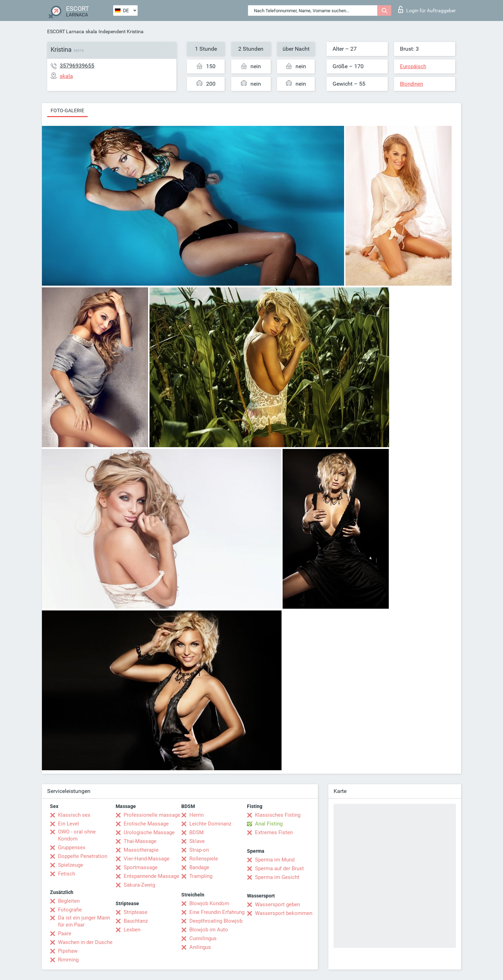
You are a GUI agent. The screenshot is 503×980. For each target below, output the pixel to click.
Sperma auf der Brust (279, 868)
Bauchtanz (136, 921)
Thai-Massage (140, 841)
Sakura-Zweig (139, 885)
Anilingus (200, 947)
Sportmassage (141, 867)
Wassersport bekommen (284, 913)
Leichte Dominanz (210, 824)
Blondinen (411, 84)
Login (427, 9)
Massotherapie (141, 850)
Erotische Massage (146, 824)
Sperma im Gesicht (277, 877)
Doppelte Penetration (83, 856)
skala (91, 31)
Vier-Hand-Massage (147, 859)
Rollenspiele (204, 859)
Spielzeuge (71, 865)
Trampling (201, 876)
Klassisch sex (74, 815)
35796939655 (77, 66)
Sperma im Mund (275, 860)
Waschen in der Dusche (85, 942)
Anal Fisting (269, 824)
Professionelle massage (152, 815)
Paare (65, 933)
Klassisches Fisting (278, 815)
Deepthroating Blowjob (216, 921)
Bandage (199, 867)
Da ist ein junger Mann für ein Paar (84, 921)
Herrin (196, 815)
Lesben (132, 930)
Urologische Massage (149, 832)
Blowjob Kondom (209, 903)
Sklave (197, 841)
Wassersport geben (278, 904)
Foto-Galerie (67, 110)
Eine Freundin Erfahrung (217, 912)
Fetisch (67, 874)
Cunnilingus (203, 938)
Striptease (136, 912)
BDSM (196, 832)
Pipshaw (68, 951)
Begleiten (69, 901)
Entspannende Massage (151, 876)
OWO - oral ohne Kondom (77, 835)
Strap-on (199, 850)
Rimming (68, 960)
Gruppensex (72, 847)
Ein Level (68, 824)
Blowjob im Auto (209, 930)
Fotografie (70, 910)
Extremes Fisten (274, 832)
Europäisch (413, 66)
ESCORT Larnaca (66, 31)
